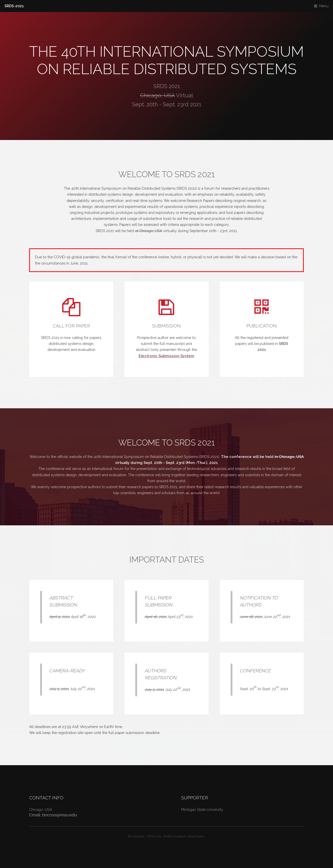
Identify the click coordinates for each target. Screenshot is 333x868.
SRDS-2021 (14, 6)
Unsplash (179, 836)
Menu (324, 6)
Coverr (200, 836)
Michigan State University (202, 809)
